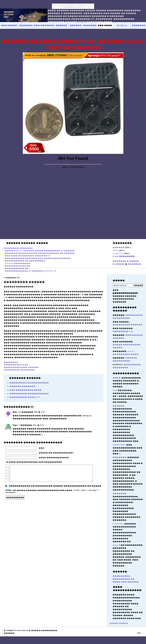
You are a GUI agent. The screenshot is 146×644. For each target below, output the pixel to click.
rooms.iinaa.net (22, 630)
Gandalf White (119, 445)
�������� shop (123, 331)
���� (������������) (54, 458)
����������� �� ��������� (25, 261)
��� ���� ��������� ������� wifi (28, 256)
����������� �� (17, 268)
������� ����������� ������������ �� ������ (40, 253)
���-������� (44, 25)
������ (118, 247)
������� (135, 264)
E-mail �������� (124, 256)
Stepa (115, 545)
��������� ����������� (29, 383)
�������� (11, 362)
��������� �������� (19, 370)
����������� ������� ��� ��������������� (38, 258)
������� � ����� (126, 261)
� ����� (119, 264)
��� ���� (105, 25)
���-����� (9, 25)
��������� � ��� (16, 365)
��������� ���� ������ (21, 367)
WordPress (122, 25)
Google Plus (118, 253)
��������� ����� (18, 266)
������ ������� (22, 386)
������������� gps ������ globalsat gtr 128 (31, 271)
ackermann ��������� (18, 263)
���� (117, 378)
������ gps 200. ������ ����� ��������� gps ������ (40, 251)
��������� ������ (127, 325)
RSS (139, 633)
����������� (126, 373)
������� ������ (102, 497)
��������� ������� (18, 248)
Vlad (115, 390)
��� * (42, 448)
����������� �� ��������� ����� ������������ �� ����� (55, 486)
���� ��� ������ (126, 582)
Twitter (116, 250)
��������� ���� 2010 (25, 397)
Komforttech (118, 524)
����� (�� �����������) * (57, 453)
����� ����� (119, 623)
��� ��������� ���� (25, 390)
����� (119, 280)
